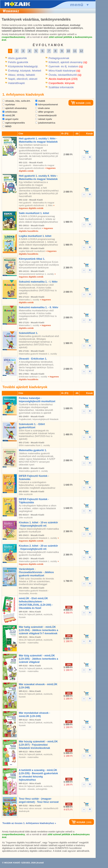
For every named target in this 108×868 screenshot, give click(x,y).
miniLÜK (9, 115)
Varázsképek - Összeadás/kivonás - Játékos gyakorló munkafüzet (36, 572)
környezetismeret (47, 105)
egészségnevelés (14, 123)
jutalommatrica (45, 123)
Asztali (40, 863)
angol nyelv (10, 119)
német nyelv (44, 119)
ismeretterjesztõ (46, 115)
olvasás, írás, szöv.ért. (17, 101)
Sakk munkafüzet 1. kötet (34, 213)
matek (40, 101)
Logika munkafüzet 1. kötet (35, 236)
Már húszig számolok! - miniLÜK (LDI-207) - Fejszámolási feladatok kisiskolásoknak (38, 745)
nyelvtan (9, 105)
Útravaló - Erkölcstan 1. (33, 359)
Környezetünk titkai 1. (32, 259)
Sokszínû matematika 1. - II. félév (39, 307)
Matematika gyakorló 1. (33, 450)
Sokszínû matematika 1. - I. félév (38, 282)
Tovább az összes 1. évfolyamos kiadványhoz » (29, 823)
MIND (7, 126)
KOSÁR (78, 103)
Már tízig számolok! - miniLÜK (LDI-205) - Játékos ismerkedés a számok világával (38, 659)
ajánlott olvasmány (15, 108)
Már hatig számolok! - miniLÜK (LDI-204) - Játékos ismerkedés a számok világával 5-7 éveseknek (38, 630)
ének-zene (43, 108)
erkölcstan (10, 112)
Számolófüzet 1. (28, 333)
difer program (45, 112)
